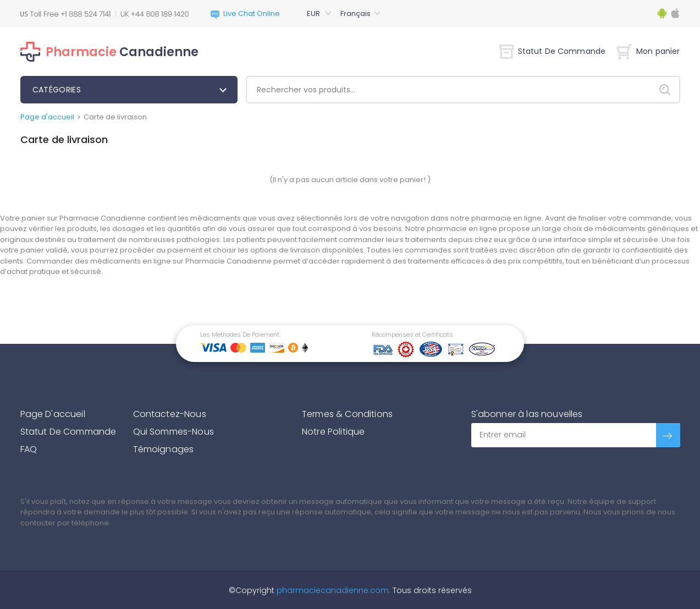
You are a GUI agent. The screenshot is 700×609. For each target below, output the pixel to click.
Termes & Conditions (347, 414)
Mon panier (648, 51)
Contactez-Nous (170, 414)
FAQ (29, 449)
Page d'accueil (47, 117)
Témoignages (164, 449)
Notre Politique (333, 432)
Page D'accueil (53, 414)
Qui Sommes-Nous (173, 432)
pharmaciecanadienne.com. (332, 590)
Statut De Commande (553, 51)
